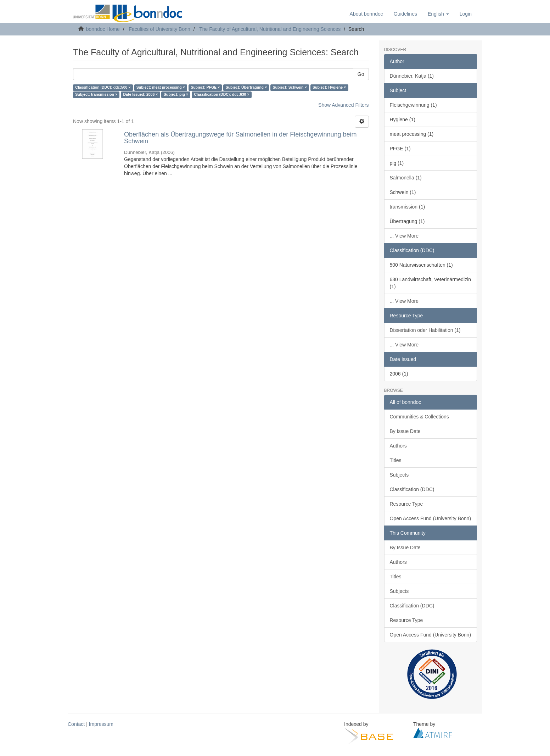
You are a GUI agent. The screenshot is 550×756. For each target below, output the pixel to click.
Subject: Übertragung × (246, 88)
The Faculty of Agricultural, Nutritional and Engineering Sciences (270, 29)
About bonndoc (366, 14)
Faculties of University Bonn (159, 29)
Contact (76, 724)
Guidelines (405, 14)
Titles (396, 460)
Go (361, 74)
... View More (404, 236)
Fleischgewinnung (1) (413, 105)
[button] (438, 14)
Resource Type (406, 504)
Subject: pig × (176, 95)
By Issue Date (405, 431)
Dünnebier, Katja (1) (412, 76)
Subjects (399, 475)
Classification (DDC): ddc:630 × (221, 95)
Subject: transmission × (96, 95)
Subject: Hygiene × (329, 88)
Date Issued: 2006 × (141, 95)
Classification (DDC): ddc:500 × (103, 88)
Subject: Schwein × (290, 88)
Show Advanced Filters (343, 105)
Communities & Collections (419, 417)
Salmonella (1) (406, 178)
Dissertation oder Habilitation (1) (425, 330)
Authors (398, 446)
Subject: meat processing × (161, 88)
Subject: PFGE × (205, 88)
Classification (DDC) (412, 489)
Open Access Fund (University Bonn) (431, 518)
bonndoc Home (103, 29)
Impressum (101, 724)
